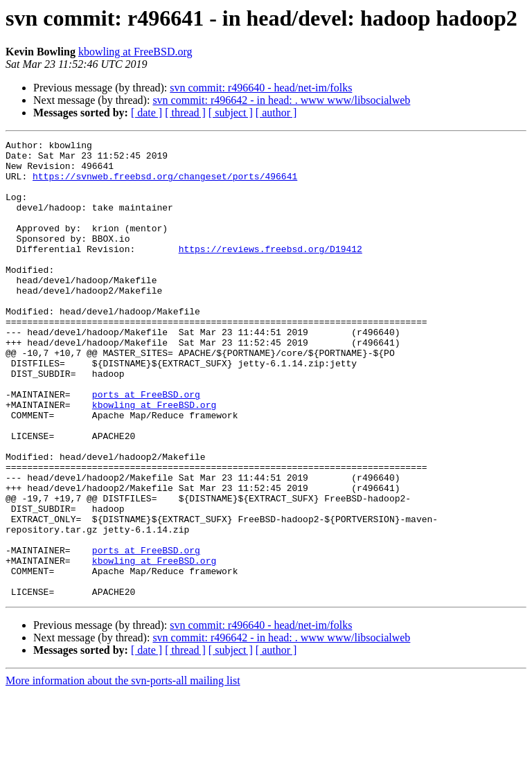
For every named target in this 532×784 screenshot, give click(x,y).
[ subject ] (231, 113)
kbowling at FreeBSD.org (135, 52)
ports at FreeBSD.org (146, 446)
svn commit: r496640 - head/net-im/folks (261, 88)
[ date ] (147, 113)
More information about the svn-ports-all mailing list (123, 772)
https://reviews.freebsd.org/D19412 (271, 271)
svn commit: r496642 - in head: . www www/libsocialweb (281, 100)
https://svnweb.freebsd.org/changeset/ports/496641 (165, 184)
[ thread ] (185, 113)
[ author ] (276, 113)
